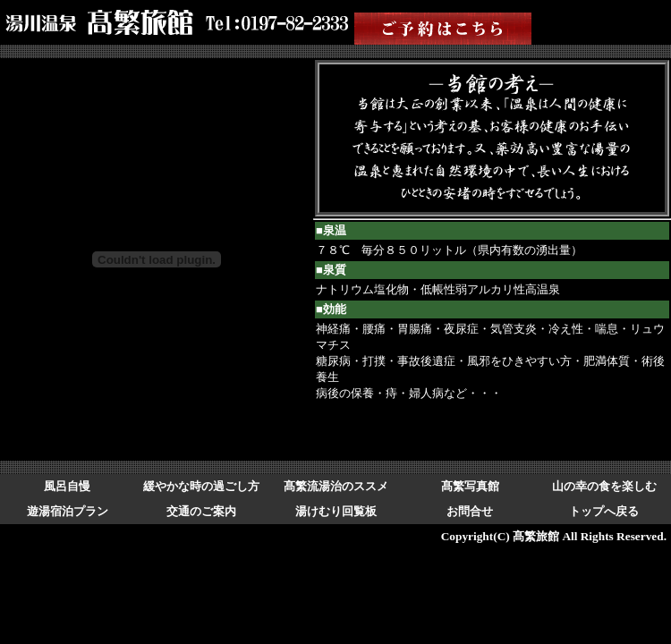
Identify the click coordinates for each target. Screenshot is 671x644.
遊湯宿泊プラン (68, 511)
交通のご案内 (201, 511)
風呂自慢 (67, 486)
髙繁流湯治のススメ (336, 486)
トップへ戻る (604, 511)
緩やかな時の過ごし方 (201, 486)
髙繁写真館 (470, 486)
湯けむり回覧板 (336, 511)
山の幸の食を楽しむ (604, 486)
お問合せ (470, 511)
